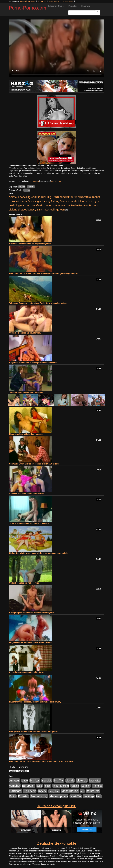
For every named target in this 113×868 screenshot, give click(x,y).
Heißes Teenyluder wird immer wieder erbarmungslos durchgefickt (39, 553)
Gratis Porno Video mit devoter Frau (25, 333)
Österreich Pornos (28, 1)
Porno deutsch (55, 1)
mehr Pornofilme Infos (18, 176)
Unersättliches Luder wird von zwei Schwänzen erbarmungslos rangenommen (44, 273)
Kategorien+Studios (56, 6)
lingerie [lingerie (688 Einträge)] (20, 205)
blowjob (22, 187)
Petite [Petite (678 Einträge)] (74, 205)
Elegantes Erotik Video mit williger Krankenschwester (33, 363)
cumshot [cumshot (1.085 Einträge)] (95, 197)
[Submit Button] (98, 13)
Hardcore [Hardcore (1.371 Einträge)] (86, 201)
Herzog (27, 190)
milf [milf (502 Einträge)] (55, 206)
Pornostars (73, 6)
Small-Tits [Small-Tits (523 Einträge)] (42, 210)
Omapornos (68, 1)
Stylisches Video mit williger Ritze (24, 583)
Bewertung (86, 6)
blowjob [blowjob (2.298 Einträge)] (72, 197)
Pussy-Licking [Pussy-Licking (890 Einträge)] (39, 796)
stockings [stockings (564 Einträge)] (54, 210)
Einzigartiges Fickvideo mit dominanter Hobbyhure (32, 613)
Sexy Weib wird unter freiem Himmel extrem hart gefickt (34, 464)
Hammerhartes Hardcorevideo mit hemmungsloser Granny (35, 702)
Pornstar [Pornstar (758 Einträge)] (83, 205)
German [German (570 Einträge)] (64, 201)
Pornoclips (42, 1)
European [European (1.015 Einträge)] (15, 201)
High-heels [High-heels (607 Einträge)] (30, 791)
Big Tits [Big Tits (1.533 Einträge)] (52, 197)
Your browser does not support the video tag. (56, 48)
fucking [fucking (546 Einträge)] (55, 201)
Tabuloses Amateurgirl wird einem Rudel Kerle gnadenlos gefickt (38, 303)
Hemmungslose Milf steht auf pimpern (26, 434)
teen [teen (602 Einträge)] (62, 210)
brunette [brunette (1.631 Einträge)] (83, 197)
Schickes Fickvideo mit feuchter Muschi (27, 494)
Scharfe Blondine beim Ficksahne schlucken (29, 523)
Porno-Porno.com (27, 8)
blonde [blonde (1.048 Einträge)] (62, 197)
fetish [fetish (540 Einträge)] (31, 201)
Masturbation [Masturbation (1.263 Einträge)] (44, 205)
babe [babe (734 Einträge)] (23, 197)
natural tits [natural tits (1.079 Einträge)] (64, 205)
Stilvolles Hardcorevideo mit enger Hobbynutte (30, 244)
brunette (31, 187)
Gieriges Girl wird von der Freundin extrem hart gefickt (33, 732)
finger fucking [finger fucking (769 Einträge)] (43, 201)
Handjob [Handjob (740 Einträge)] (74, 201)
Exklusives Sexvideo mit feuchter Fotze (27, 672)
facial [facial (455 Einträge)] (24, 201)
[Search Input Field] (82, 13)
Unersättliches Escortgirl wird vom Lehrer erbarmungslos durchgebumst (41, 761)
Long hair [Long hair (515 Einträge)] (30, 206)
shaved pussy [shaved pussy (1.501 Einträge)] (27, 209)
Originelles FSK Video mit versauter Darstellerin (30, 642)
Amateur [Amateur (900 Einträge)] (14, 197)
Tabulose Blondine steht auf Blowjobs (26, 392)
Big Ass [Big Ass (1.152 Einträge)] (31, 197)
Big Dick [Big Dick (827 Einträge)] (41, 197)
